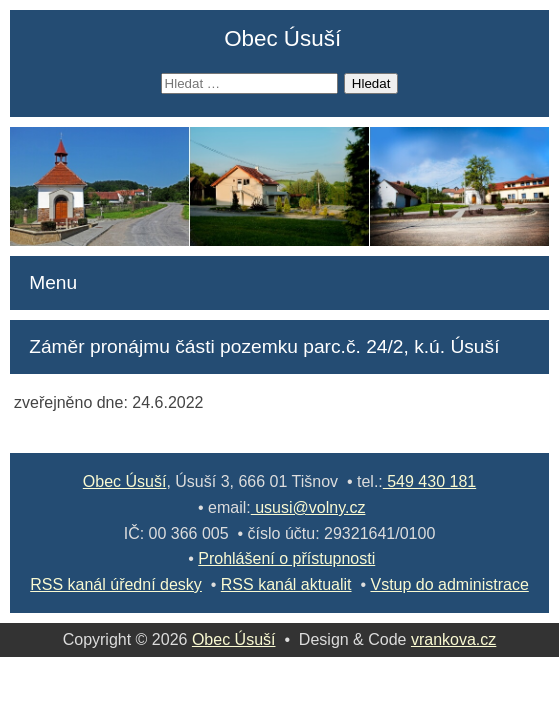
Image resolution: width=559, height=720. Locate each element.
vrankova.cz (453, 639)
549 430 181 (429, 481)
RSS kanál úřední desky (116, 584)
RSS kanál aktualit (286, 584)
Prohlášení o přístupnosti (286, 558)
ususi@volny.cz (308, 507)
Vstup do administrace (449, 584)
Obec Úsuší (282, 38)
